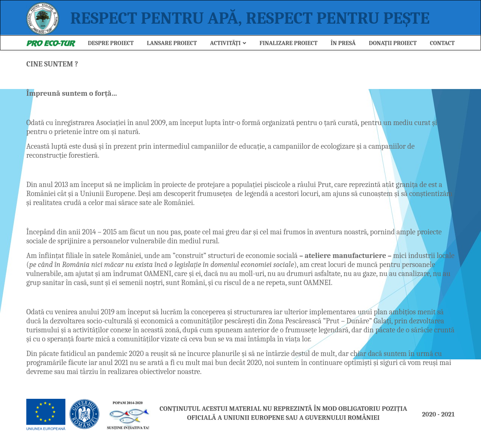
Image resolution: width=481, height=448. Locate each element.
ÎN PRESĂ (343, 43)
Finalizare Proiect (288, 43)
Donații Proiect (393, 43)
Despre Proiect (111, 43)
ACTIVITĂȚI (225, 43)
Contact (442, 43)
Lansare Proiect (172, 43)
